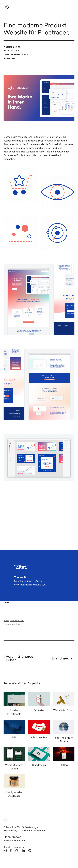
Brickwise (39, 710)
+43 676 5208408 (12, 837)
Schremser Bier (39, 738)
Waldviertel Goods (64, 710)
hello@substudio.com (15, 841)
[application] (39, 515)
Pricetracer (50, 141)
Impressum (20, 847)
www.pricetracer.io (14, 621)
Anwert (45, 137)
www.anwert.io (12, 624)
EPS (14, 738)
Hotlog (64, 765)
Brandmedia (39, 765)
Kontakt (7, 847)
